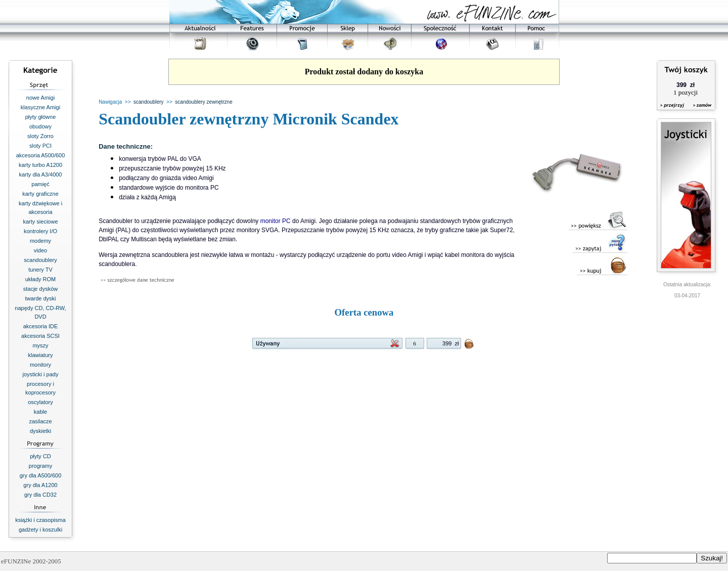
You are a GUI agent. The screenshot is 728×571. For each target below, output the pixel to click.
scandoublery (40, 260)
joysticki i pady (41, 374)
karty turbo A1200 (40, 165)
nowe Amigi (40, 98)
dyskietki (40, 431)
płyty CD (40, 456)
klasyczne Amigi (40, 107)
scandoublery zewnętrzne (203, 102)
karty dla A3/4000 (40, 174)
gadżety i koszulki (40, 530)
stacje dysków (40, 289)
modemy (40, 241)
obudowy (40, 126)
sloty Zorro (40, 136)
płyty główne (41, 117)
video (40, 250)
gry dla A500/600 (41, 475)
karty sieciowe (40, 222)
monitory (40, 365)
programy (40, 466)
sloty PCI (40, 146)
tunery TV (40, 270)
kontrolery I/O (40, 231)
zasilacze (40, 421)
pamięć (40, 184)
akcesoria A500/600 (41, 155)
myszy (40, 345)
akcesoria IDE (40, 326)
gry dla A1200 (40, 485)
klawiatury (41, 355)
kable (40, 412)
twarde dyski (40, 298)
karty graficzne (40, 194)
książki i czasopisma (40, 520)
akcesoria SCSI (40, 336)
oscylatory (40, 402)
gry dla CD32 (40, 495)
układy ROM (41, 279)
